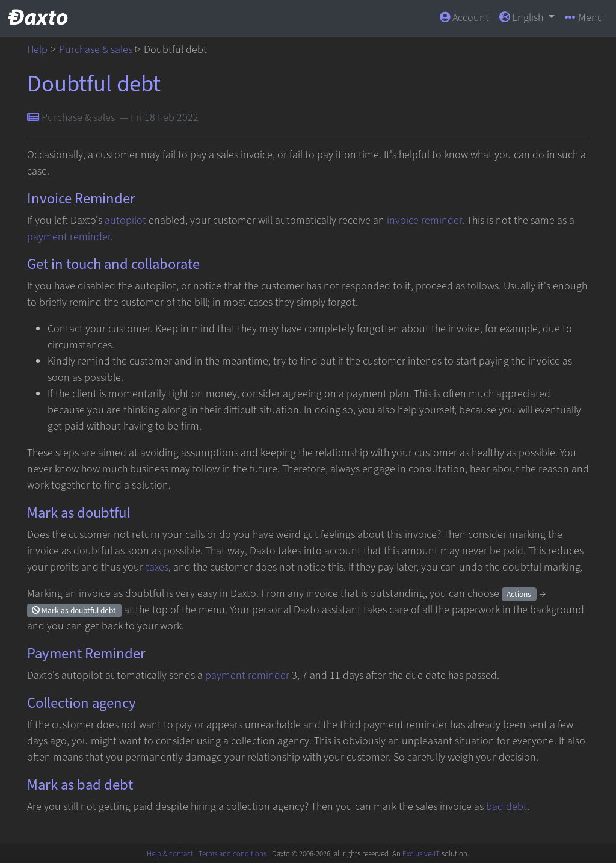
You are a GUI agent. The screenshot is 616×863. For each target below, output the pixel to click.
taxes (157, 567)
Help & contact (170, 854)
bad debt (507, 807)
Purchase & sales (96, 50)
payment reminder (69, 237)
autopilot (125, 221)
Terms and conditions (233, 854)
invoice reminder (424, 221)
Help (37, 50)
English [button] (522, 18)
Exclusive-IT (421, 854)
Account (464, 18)
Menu (584, 18)
